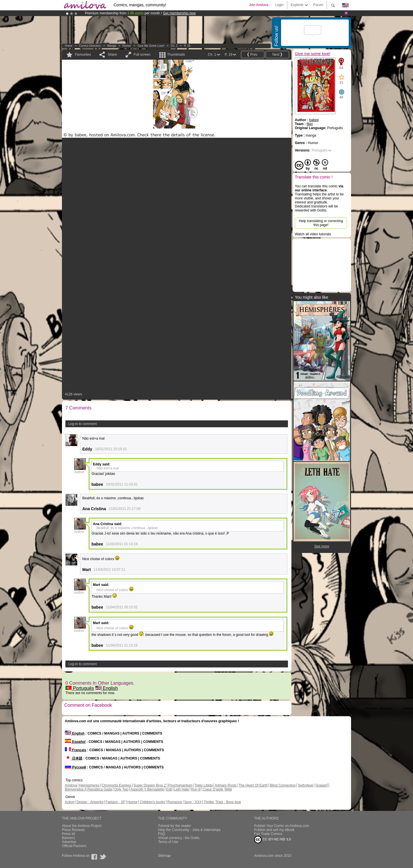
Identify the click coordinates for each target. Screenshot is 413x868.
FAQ (161, 834)
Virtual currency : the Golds (179, 838)
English (107, 688)
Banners (68, 838)
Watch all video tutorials (313, 234)
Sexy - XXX (193, 802)
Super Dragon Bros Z (150, 785)
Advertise (69, 842)
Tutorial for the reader (175, 826)
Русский (75, 767)
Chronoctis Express (116, 785)
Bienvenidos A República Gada (88, 789)
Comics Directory (90, 46)
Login (279, 5)
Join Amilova (259, 5)
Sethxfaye (306, 785)
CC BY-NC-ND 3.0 (273, 840)
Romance (175, 802)
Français (76, 750)
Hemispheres (89, 785)
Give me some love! (151, 46)
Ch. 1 (174, 46)
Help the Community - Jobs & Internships (189, 830)
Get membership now (179, 13)
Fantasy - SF (115, 802)
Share (112, 55)
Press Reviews (73, 830)
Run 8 (196, 789)
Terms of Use (168, 842)
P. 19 (187, 46)
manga (112, 46)
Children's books (152, 802)
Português (80, 688)
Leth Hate (182, 789)
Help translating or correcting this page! (321, 223)
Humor (127, 46)
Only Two (121, 789)
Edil (169, 789)
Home (69, 46)
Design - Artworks (90, 802)
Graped (321, 785)
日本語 (74, 758)
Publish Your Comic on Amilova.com (282, 826)
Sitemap (164, 856)
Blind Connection (283, 785)
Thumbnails (176, 55)
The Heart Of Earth (253, 785)
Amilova (71, 785)
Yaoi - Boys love (229, 802)
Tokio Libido (204, 785)
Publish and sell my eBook (274, 830)
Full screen (142, 55)
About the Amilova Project (82, 826)
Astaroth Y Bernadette (147, 789)
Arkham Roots (226, 785)
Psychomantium (180, 785)
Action (70, 802)
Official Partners (74, 846)
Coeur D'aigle (213, 789)
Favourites (83, 55)
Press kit (69, 834)
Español (75, 742)
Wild (228, 789)
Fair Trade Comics (268, 834)
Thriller (209, 802)
